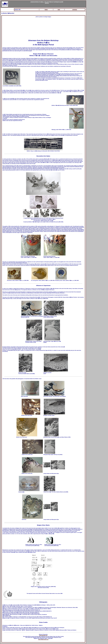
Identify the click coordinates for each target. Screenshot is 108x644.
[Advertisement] (43, 28)
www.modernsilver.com (43, 640)
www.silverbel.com (43, 635)
